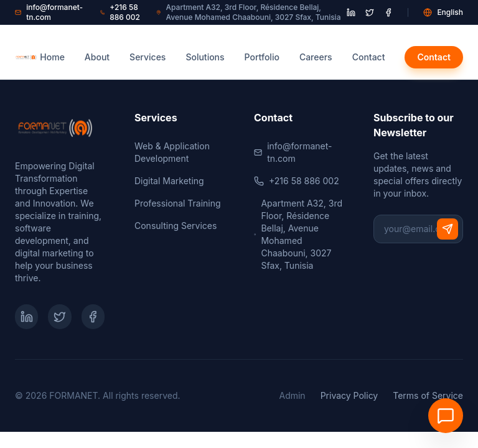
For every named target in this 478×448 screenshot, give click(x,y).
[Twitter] (59, 317)
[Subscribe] (448, 229)
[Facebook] (93, 317)
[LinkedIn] (26, 317)
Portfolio (262, 57)
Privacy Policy (349, 395)
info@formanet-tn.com (49, 12)
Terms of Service (428, 395)
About (97, 57)
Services (148, 57)
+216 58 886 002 (120, 12)
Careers (316, 57)
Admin (292, 395)
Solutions (205, 57)
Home (52, 57)
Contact (369, 57)
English (443, 12)
